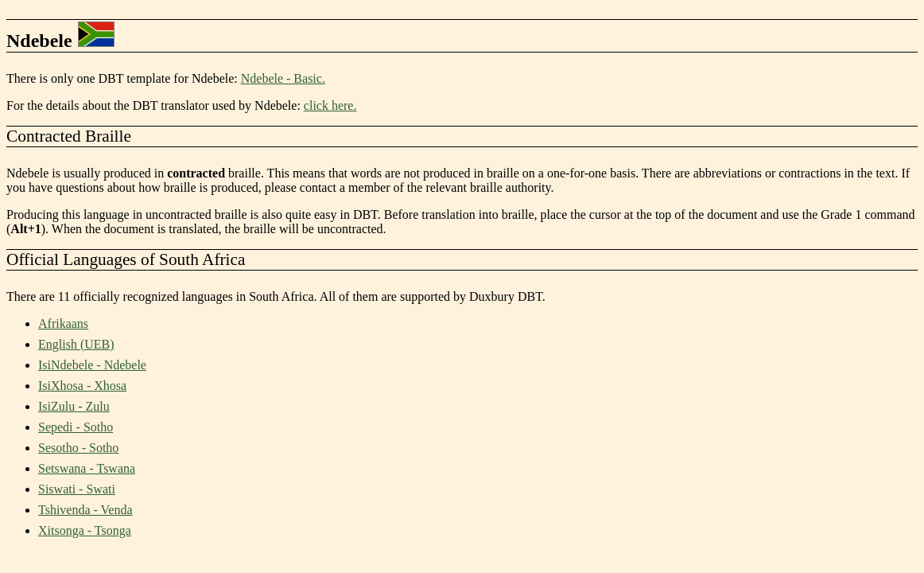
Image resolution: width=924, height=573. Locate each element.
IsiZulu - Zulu (74, 406)
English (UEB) (76, 344)
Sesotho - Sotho (78, 448)
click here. (330, 105)
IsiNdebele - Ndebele (92, 365)
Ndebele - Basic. (283, 78)
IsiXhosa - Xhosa (82, 386)
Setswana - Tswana (87, 468)
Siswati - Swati (77, 489)
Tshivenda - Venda (85, 510)
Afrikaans (63, 324)
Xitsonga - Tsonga (85, 530)
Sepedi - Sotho (76, 427)
